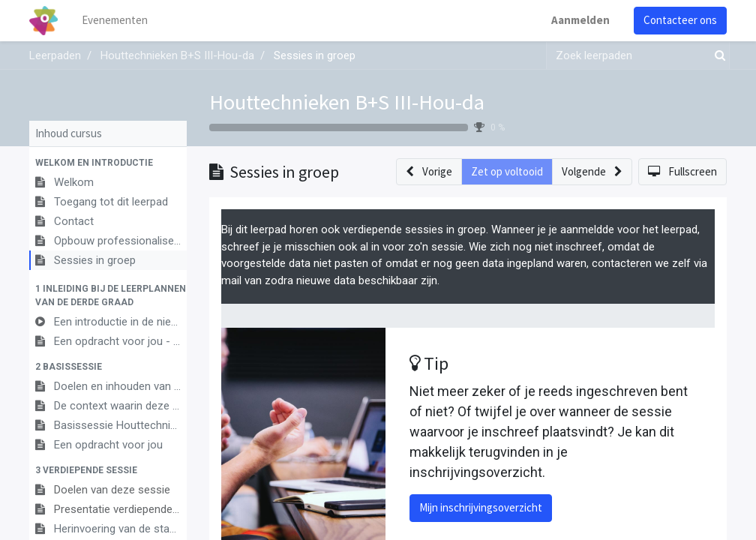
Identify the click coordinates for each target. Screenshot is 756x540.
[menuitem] (115, 21)
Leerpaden (55, 55)
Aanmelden (580, 20)
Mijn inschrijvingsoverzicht (481, 507)
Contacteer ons (680, 20)
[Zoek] (717, 56)
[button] (108, 163)
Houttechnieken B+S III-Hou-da (347, 102)
